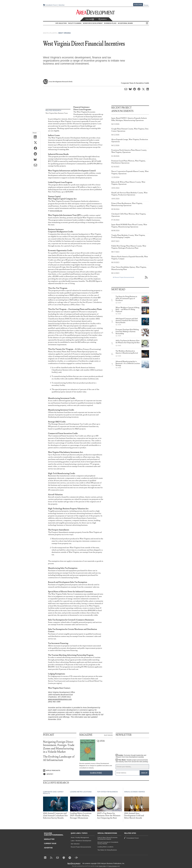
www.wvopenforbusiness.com (60, 699)
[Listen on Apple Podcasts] (60, 770)
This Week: (132, 761)
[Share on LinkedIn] (36, 137)
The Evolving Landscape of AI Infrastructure (59, 758)
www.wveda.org (56, 211)
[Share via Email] (36, 165)
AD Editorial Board (125, 23)
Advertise (62, 5)
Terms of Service (113, 866)
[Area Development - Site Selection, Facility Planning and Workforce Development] (96, 12)
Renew (146, 5)
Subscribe (138, 5)
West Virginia (65, 33)
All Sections (147, 23)
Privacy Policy (102, 866)
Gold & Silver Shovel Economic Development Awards (108, 838)
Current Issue (50, 844)
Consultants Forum (51, 5)
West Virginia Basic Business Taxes (57, 113)
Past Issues (108, 735)
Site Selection (75, 844)
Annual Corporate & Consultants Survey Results (108, 843)
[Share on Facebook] (36, 148)
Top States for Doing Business (107, 850)
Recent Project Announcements (81, 847)
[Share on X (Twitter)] (36, 143)
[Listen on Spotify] (60, 774)
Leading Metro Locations (105, 847)
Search (103, 19)
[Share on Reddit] (36, 154)
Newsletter (49, 839)
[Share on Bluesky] (36, 160)
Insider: (131, 756)
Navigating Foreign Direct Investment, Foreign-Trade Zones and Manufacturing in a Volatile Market (59, 747)
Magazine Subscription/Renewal (54, 834)
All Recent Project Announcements (124, 277)
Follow (90, 19)
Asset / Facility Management (80, 837)
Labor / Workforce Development (81, 841)
